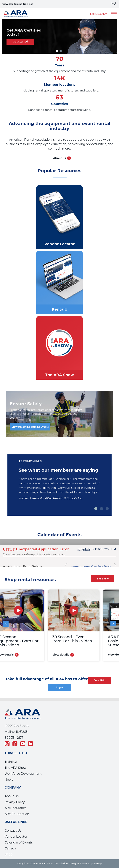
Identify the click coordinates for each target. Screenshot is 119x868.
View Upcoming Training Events (30, 427)
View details (66, 655)
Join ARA (99, 680)
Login (114, 4)
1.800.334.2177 (98, 14)
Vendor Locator (16, 837)
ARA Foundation (17, 814)
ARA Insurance (16, 808)
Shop (9, 854)
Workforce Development (23, 774)
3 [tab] (108, 509)
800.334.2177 (14, 738)
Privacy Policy (15, 802)
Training (11, 762)
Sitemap (97, 864)
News (9, 780)
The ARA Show (16, 768)
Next (111, 621)
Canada (10, 848)
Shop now (103, 579)
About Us (59, 158)
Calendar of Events (19, 842)
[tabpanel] (59, 36)
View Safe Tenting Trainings (18, 4)
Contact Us (13, 831)
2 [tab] (61, 51)
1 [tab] (96, 509)
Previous (7, 622)
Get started (20, 42)
